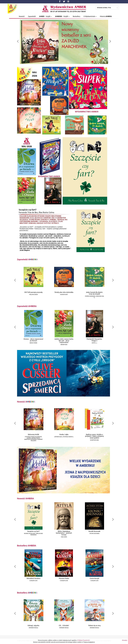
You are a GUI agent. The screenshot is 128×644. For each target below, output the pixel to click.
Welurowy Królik (34, 434)
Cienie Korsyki (94, 578)
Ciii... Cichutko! (64, 625)
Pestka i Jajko (64, 434)
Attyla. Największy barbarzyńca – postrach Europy (64, 533)
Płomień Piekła (64, 578)
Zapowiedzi (32, 16)
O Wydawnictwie (90, 16)
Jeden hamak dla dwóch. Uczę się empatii (94, 293)
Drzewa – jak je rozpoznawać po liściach (33, 340)
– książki (45, 16)
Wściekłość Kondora (33, 578)
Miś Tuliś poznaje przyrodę (33, 292)
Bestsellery (76, 16)
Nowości (22, 16)
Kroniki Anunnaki (94, 531)
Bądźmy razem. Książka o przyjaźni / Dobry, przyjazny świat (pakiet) (94, 436)
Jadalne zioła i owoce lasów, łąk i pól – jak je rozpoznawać (64, 341)
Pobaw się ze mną (94, 625)
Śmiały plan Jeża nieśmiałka (64, 292)
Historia (106, 16)
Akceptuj (125, 642)
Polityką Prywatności (84, 642)
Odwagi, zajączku (33, 625)
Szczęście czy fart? (33, 531)
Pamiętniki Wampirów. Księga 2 (94, 340)
